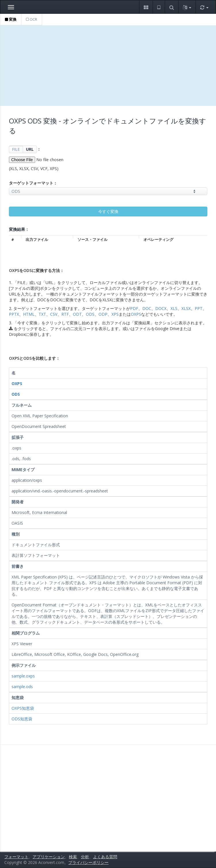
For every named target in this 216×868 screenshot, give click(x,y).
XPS (115, 314)
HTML (29, 314)
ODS (90, 314)
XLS (174, 308)
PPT (199, 308)
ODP (103, 314)
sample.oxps (23, 676)
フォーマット (16, 857)
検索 (73, 857)
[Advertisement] (108, 66)
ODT (77, 314)
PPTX (14, 314)
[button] (146, 7)
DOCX (161, 308)
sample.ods (22, 687)
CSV (54, 314)
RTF (65, 314)
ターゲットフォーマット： (33, 183)
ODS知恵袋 (22, 719)
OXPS (136, 314)
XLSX (186, 308)
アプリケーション (49, 857)
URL (30, 149)
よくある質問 (105, 857)
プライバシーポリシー (88, 862)
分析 (85, 857)
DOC (147, 308)
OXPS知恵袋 (23, 708)
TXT (42, 314)
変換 (11, 19)
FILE (16, 149)
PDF (134, 308)
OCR (32, 19)
